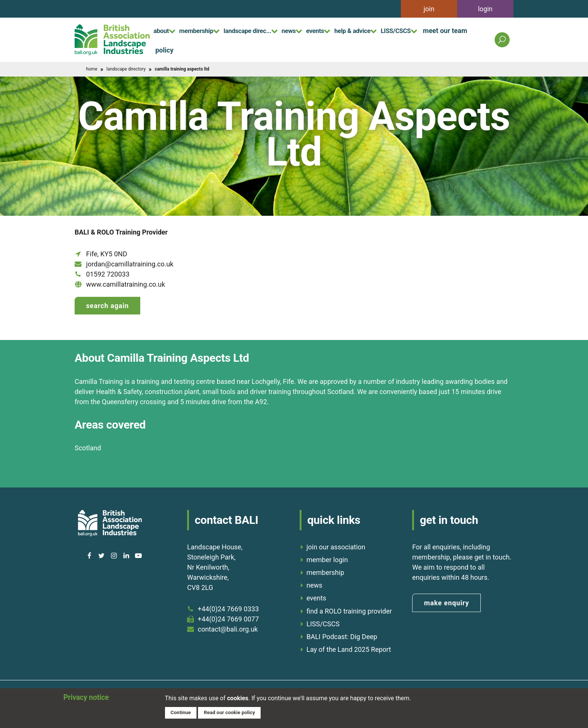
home (91, 69)
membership (206, 30)
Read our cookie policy (233, 712)
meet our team (177, 49)
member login (327, 557)
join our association (336, 544)
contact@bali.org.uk (228, 626)
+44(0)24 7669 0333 (228, 606)
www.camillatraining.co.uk (126, 284)
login (485, 9)
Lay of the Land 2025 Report (349, 647)
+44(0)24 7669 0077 (228, 616)
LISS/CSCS (442, 30)
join (429, 9)
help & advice (391, 30)
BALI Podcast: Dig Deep (342, 634)
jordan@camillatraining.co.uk (130, 264)
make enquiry (447, 600)
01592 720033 (108, 274)
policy (220, 49)
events (347, 30)
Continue (182, 712)
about (164, 30)
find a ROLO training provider (349, 608)
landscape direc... (266, 30)
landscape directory (126, 69)
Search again (107, 306)
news (315, 30)
